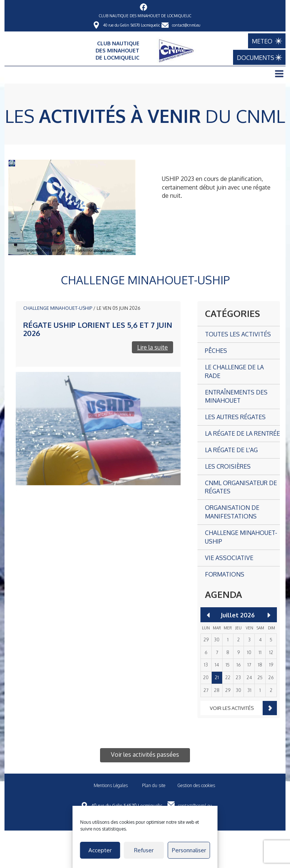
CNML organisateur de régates (241, 487)
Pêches (216, 351)
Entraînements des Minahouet (236, 397)
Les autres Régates (235, 417)
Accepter (100, 850)
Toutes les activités (238, 334)
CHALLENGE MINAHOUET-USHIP (58, 308)
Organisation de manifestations (232, 512)
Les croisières (228, 466)
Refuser (144, 850)
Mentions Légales (111, 785)
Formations (225, 574)
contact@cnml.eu (186, 25)
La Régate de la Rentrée (242, 433)
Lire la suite (152, 347)
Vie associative (229, 558)
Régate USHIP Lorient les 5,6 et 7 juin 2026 (98, 329)
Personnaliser (189, 850)
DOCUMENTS (259, 58)
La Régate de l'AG (231, 450)
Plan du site (154, 785)
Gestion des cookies (196, 785)
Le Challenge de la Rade (234, 371)
